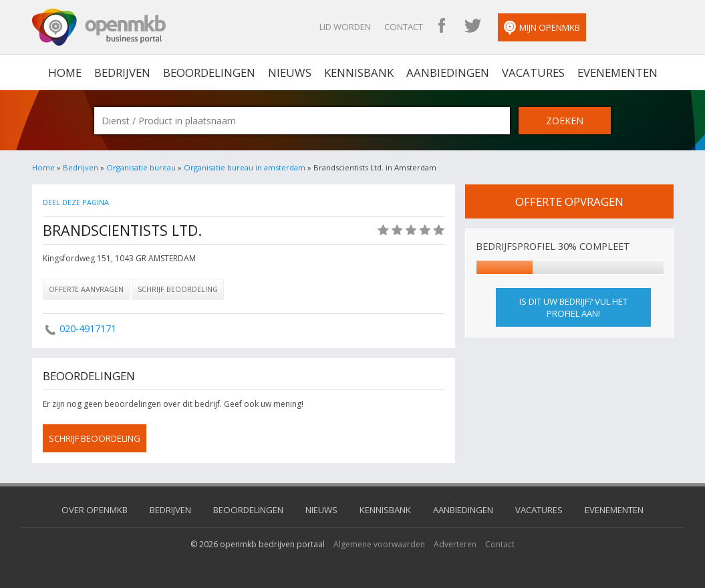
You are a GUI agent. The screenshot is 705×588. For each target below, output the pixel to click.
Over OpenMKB (95, 510)
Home (43, 167)
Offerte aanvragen (86, 289)
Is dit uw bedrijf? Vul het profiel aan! (573, 307)
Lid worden (345, 27)
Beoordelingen (209, 72)
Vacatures (533, 72)
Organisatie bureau (141, 167)
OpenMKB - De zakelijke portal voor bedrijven (99, 27)
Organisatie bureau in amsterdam (245, 167)
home (65, 72)
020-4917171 (88, 328)
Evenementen (617, 72)
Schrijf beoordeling (178, 289)
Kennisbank (359, 72)
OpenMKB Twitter (472, 27)
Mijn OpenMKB (542, 28)
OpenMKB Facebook (442, 27)
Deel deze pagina (76, 202)
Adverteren (455, 544)
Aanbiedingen (448, 72)
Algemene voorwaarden (379, 544)
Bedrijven (122, 72)
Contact (404, 27)
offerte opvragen (569, 201)
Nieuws (290, 72)
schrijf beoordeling (95, 438)
